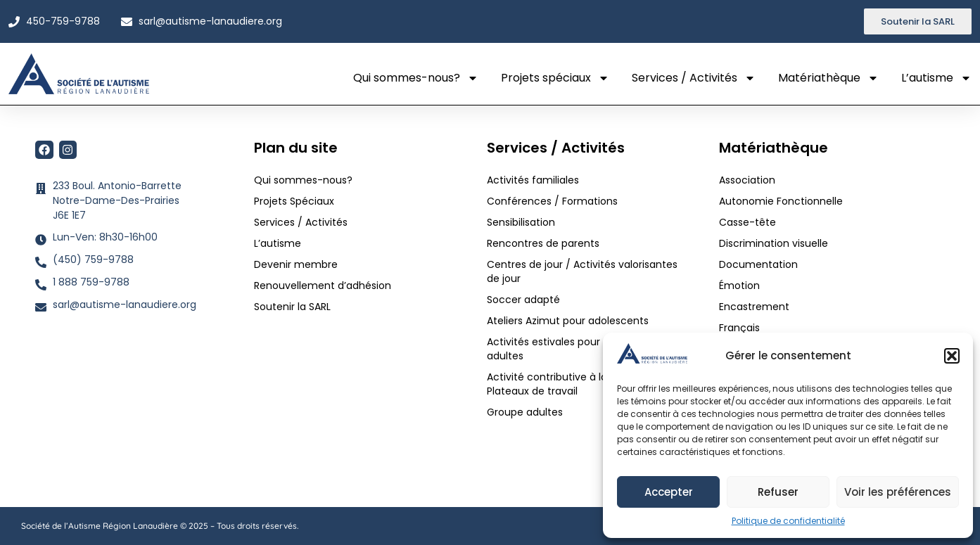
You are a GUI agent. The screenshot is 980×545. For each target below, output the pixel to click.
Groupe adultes (525, 412)
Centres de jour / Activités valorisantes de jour (582, 271)
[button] (952, 356)
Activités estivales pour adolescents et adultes (582, 349)
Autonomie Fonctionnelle (781, 201)
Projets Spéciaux (294, 201)
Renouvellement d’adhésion (323, 286)
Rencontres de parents (543, 243)
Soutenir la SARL (292, 307)
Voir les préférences (898, 492)
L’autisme (936, 78)
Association (747, 180)
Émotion (739, 286)
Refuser (778, 492)
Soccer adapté (525, 300)
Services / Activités (694, 78)
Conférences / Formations (552, 201)
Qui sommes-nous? (416, 78)
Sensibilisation (521, 222)
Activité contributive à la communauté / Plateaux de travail (587, 384)
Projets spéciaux (555, 78)
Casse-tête (747, 222)
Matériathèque (828, 78)
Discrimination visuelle (774, 243)
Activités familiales (534, 180)
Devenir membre (296, 264)
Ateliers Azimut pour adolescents (569, 321)
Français (739, 328)
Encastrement (754, 307)
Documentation (758, 264)
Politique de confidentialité (788, 521)
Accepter (669, 492)
